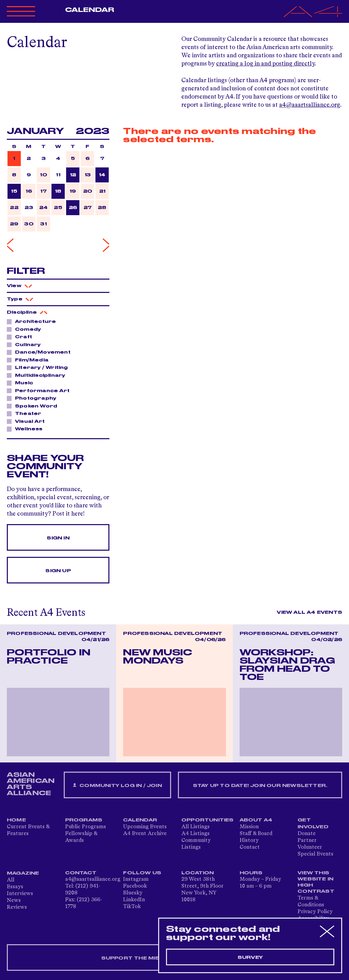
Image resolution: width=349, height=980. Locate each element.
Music (22, 383)
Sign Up (58, 571)
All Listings (195, 827)
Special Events (315, 854)
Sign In (58, 538)
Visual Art (28, 421)
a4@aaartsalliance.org (310, 105)
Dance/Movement (41, 352)
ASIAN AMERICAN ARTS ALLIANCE (31, 784)
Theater (26, 413)
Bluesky (133, 893)
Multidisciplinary (38, 375)
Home (16, 820)
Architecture (34, 321)
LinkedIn (134, 900)
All (11, 880)
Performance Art (40, 390)
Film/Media (30, 360)
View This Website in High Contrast (316, 882)
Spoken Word (34, 406)
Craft (22, 337)
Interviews (20, 894)
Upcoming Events (145, 827)
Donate (307, 834)
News (14, 901)
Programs (84, 820)
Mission (249, 827)
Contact (250, 847)
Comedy (26, 329)
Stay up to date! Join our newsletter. (260, 786)
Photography (34, 398)
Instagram (136, 879)
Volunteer (310, 847)
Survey (250, 957)
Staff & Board (256, 834)
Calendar (90, 10)
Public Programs (86, 827)
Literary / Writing (40, 367)
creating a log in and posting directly (265, 64)
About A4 (256, 820)
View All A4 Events (309, 612)
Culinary (26, 344)
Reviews (17, 907)
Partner (307, 841)
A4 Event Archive (145, 834)
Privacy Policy (315, 912)
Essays (15, 887)
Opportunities (208, 820)
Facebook (135, 886)
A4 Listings (195, 834)
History (249, 841)
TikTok (132, 907)
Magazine (23, 873)
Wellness (27, 429)
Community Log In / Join (117, 785)
